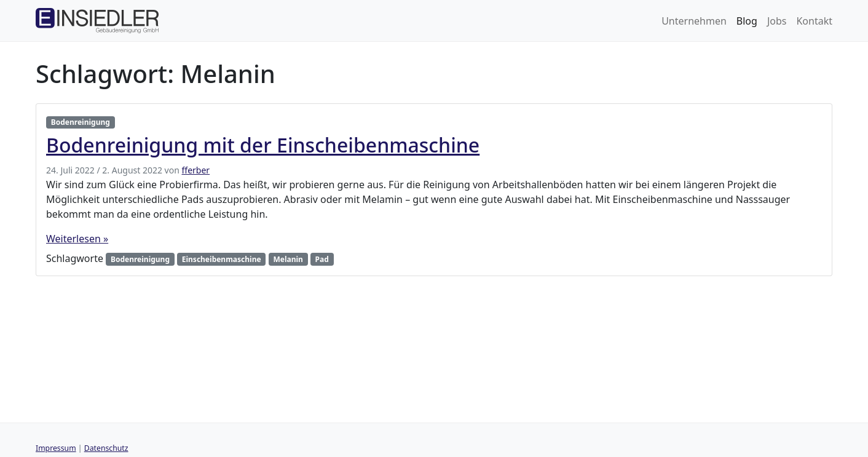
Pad (322, 259)
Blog (747, 21)
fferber (196, 170)
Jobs (777, 21)
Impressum (56, 448)
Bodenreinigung (81, 122)
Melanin (288, 259)
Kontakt (814, 21)
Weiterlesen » (77, 239)
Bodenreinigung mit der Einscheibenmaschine (263, 145)
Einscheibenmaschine (222, 259)
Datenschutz (106, 448)
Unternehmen (694, 21)
